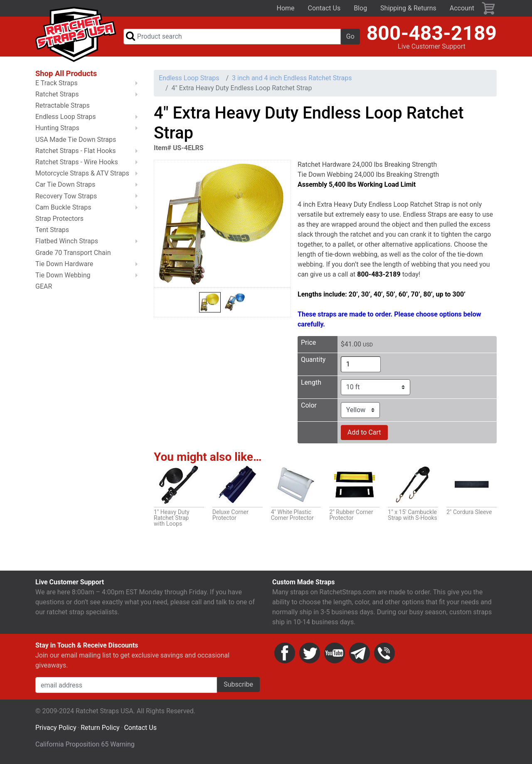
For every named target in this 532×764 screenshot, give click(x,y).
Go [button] (350, 37)
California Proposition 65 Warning (85, 745)
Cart (489, 8)
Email (360, 654)
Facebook (285, 654)
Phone (384, 654)
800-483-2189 (432, 33)
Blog (360, 8)
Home (286, 8)
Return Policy (100, 729)
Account (462, 8)
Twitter (310, 654)
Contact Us (324, 8)
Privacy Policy (56, 729)
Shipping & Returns (408, 8)
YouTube (335, 654)
